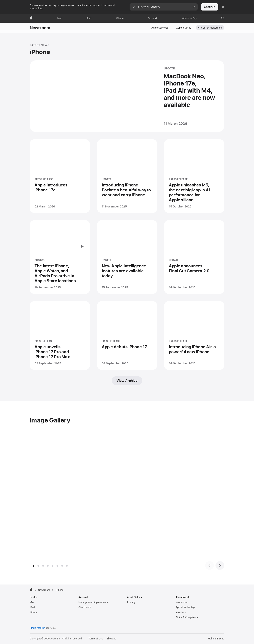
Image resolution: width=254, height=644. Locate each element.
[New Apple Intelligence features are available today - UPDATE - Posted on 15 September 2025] (127, 257)
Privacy (131, 602)
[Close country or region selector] (223, 7)
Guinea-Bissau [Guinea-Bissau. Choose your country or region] (216, 639)
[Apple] (31, 18)
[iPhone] (120, 18)
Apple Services (160, 28)
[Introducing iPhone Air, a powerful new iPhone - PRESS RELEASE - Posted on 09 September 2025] (194, 335)
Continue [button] (210, 7)
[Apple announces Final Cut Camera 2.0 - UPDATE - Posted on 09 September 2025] (194, 257)
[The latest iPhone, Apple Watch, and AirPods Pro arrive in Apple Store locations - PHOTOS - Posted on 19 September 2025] (60, 257)
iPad (32, 607)
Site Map (111, 639)
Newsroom (40, 28)
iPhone (34, 612)
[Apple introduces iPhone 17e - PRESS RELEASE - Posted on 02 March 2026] (60, 176)
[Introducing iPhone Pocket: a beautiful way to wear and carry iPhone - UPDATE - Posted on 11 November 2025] (127, 176)
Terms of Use (96, 639)
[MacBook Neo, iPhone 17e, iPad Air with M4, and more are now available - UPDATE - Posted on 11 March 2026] (127, 96)
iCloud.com (85, 607)
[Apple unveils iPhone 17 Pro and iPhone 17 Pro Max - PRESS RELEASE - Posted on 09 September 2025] (60, 335)
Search (212, 28)
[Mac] (60, 18)
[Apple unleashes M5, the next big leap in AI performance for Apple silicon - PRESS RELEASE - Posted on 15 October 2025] (194, 176)
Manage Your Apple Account (94, 602)
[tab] (34, 566)
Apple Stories (184, 28)
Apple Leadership (185, 607)
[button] (164, 7)
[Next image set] (220, 565)
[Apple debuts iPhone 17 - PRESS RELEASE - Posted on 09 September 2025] (127, 335)
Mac (32, 602)
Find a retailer (37, 628)
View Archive (127, 381)
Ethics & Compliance (187, 617)
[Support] (153, 18)
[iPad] (89, 18)
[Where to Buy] (189, 18)
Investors (181, 612)
